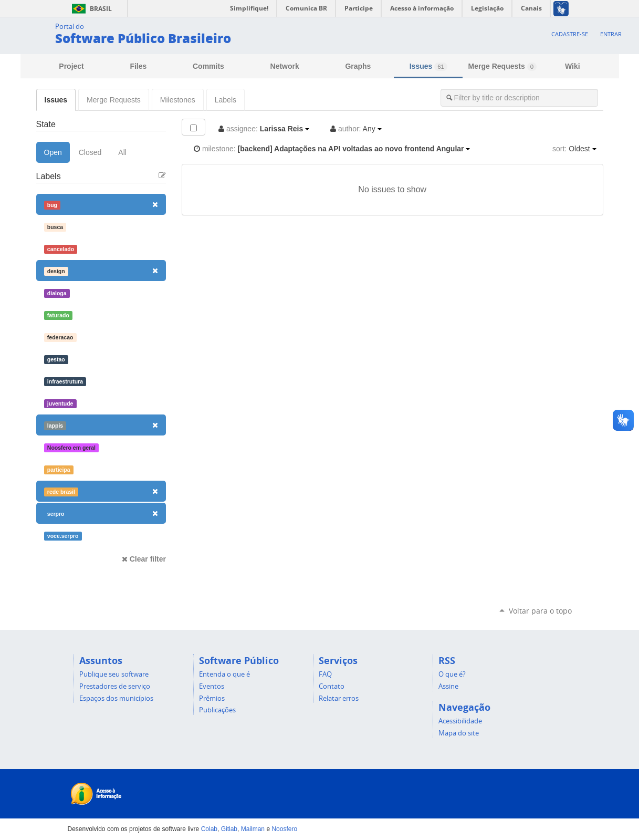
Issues (428, 66)
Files (138, 66)
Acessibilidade (460, 721)
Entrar (611, 34)
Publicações (217, 710)
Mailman (253, 829)
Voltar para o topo (540, 611)
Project (71, 66)
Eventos (212, 686)
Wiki (573, 66)
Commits (208, 66)
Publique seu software (114, 674)
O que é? (452, 674)
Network (285, 66)
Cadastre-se (570, 34)
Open (53, 152)
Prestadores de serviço (115, 686)
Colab (209, 829)
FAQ (325, 674)
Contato (332, 686)
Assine (448, 686)
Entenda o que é (224, 674)
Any (356, 129)
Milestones (178, 100)
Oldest (574, 149)
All (122, 152)
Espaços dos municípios (116, 698)
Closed (90, 152)
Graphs (358, 66)
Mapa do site (459, 733)
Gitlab (229, 829)
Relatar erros (339, 698)
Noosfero (284, 829)
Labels (226, 100)
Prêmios (212, 698)
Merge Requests (502, 66)
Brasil (90, 9)
